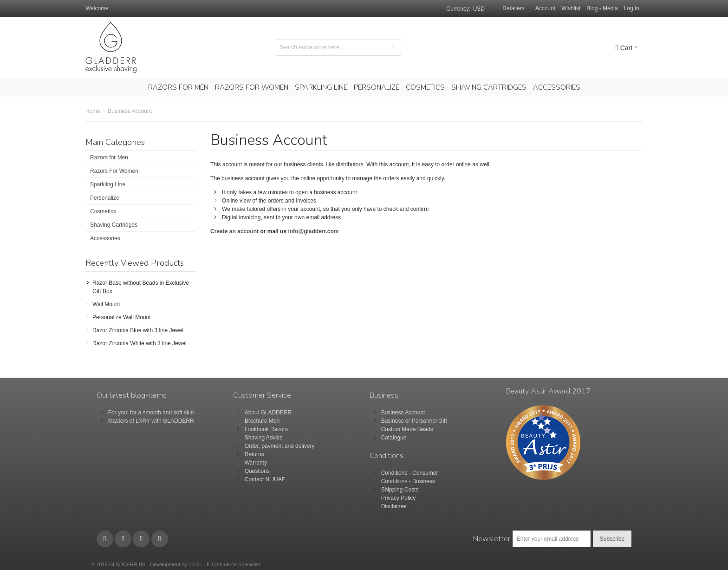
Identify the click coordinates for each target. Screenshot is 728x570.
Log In (632, 8)
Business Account (403, 413)
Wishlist (571, 8)
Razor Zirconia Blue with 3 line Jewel (138, 330)
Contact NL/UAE (265, 479)
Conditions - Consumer (410, 473)
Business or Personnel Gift (414, 421)
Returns (254, 454)
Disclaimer (394, 506)
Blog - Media (602, 8)
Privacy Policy (399, 498)
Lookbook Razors (266, 429)
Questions (257, 471)
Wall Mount (106, 304)
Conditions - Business (408, 481)
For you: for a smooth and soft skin (151, 413)
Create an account (235, 231)
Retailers (513, 8)
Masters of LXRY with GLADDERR (151, 421)
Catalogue (394, 438)
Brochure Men (262, 421)
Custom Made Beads (407, 429)
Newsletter (492, 539)
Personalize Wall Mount (122, 317)
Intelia (195, 564)
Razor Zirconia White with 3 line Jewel (140, 343)
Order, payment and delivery (280, 446)
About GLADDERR (268, 413)
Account (545, 8)
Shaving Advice (264, 438)
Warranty (256, 463)
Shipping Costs (400, 490)
